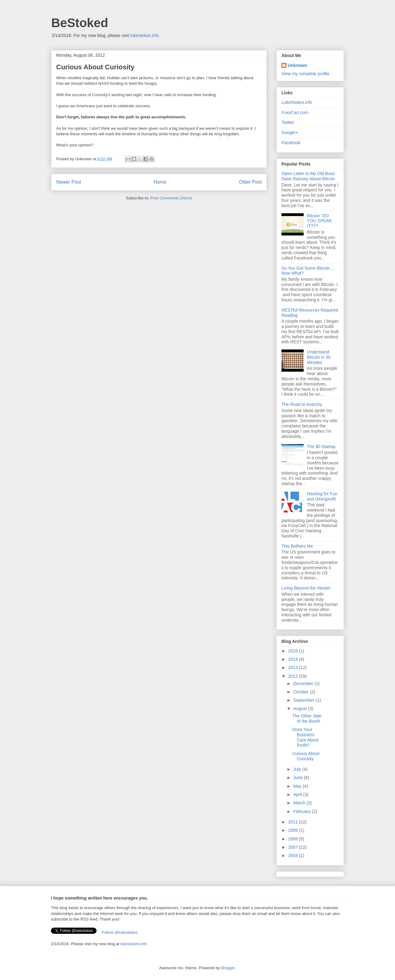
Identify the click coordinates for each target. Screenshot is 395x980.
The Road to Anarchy (302, 404)
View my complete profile (305, 74)
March (300, 803)
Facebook (291, 143)
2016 (294, 651)
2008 (294, 839)
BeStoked (80, 23)
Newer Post (69, 182)
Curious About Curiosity (306, 756)
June (298, 778)
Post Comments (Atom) (171, 198)
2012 (294, 676)
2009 (294, 830)
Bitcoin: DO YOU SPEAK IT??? (320, 221)
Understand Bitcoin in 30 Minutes (319, 357)
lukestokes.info (145, 35)
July (298, 769)
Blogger (228, 968)
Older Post (250, 182)
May (298, 786)
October (301, 692)
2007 (294, 847)
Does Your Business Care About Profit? (305, 737)
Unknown (297, 65)
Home (160, 182)
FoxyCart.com (295, 112)
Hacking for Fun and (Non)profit (322, 496)
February (302, 811)
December (304, 684)
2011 (294, 822)
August (300, 708)
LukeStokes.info (297, 102)
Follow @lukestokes (120, 932)
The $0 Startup (321, 447)
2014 (294, 659)
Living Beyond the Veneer (306, 588)
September (304, 700)
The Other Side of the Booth (307, 719)
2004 (294, 855)
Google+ (290, 133)
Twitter (288, 122)
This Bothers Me (297, 546)
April (298, 794)
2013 (294, 668)
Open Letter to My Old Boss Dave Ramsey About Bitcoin (308, 176)
